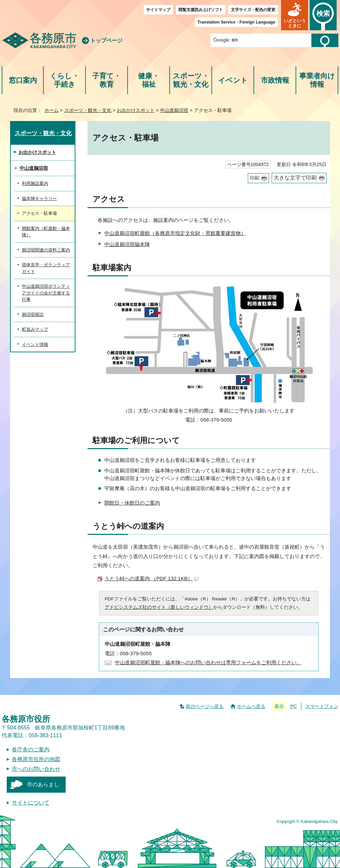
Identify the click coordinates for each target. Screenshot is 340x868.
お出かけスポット (136, 110)
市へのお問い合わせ (36, 769)
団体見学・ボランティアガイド (46, 268)
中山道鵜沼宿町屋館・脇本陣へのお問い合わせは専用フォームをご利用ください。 (208, 662)
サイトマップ (158, 10)
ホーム (52, 110)
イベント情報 (35, 344)
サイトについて (31, 803)
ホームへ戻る (251, 706)
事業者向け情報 (317, 80)
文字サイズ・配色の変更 (253, 10)
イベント (233, 80)
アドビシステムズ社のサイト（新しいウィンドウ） (159, 607)
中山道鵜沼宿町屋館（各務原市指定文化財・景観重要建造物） (175, 233)
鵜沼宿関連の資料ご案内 (46, 250)
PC (294, 706)
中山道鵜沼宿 (174, 110)
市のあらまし (43, 784)
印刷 (254, 178)
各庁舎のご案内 (31, 749)
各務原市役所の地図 (36, 759)
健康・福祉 (149, 80)
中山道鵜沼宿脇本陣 (127, 244)
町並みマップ (35, 329)
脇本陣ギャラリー (39, 199)
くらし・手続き (64, 80)
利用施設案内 (35, 183)
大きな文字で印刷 (295, 178)
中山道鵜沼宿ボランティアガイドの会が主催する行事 (46, 293)
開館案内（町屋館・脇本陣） (46, 232)
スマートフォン (322, 706)
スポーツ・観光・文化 (191, 80)
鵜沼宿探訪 (33, 314)
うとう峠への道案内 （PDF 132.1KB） (151, 578)
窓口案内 (23, 80)
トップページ (106, 41)
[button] (295, 15)
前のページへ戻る (205, 706)
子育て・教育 (107, 80)
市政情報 (275, 80)
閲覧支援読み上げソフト (201, 10)
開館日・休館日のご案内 (132, 503)
